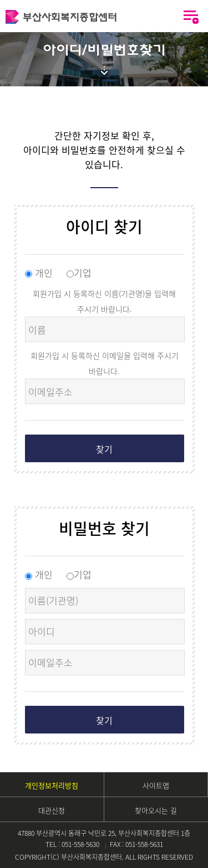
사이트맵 (156, 785)
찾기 (104, 449)
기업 (79, 273)
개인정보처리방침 (52, 785)
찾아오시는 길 (156, 810)
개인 (40, 273)
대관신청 (52, 810)
